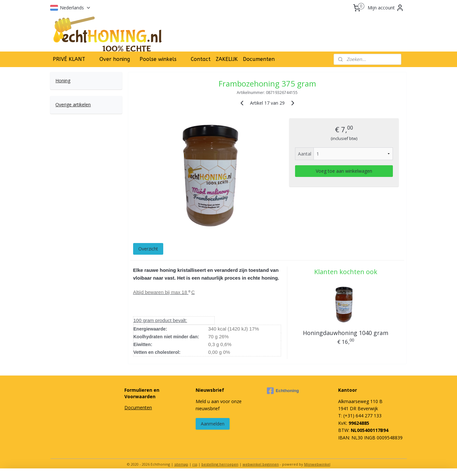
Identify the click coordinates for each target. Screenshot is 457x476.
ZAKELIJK (227, 59)
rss (195, 464)
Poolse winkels (158, 59)
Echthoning (283, 391)
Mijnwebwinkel (317, 464)
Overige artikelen (73, 104)
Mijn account (386, 8)
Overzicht (148, 249)
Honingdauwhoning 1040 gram (346, 333)
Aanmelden (213, 424)
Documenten (262, 59)
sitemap (181, 464)
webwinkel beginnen (261, 464)
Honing (63, 81)
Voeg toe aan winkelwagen (344, 171)
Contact (201, 59)
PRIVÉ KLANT (69, 59)
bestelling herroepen (220, 464)
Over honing (115, 59)
